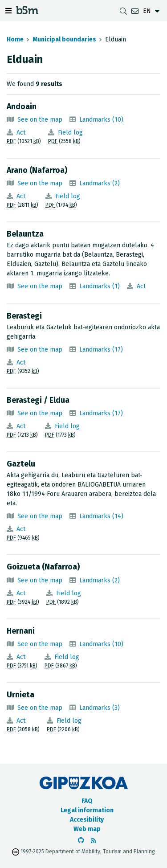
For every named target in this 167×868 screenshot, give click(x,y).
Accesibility (87, 820)
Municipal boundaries (64, 39)
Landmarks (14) (101, 516)
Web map (87, 829)
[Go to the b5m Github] (81, 841)
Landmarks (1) (100, 286)
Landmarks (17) (101, 350)
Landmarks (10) (101, 120)
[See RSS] (94, 841)
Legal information (87, 810)
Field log (70, 133)
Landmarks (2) (100, 183)
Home (15, 39)
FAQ (87, 801)
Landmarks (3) (100, 708)
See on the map (40, 120)
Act (21, 133)
